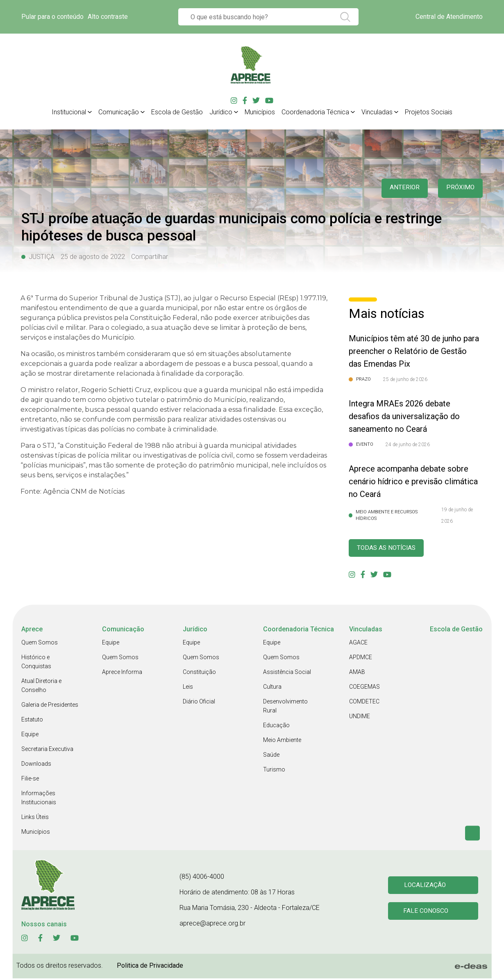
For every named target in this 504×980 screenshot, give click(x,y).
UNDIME (360, 718)
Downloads (36, 765)
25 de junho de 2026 (405, 379)
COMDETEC (364, 703)
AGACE (358, 644)
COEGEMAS (364, 688)
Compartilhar (150, 257)
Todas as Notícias (391, 549)
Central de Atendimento (449, 17)
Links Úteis (35, 819)
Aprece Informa (122, 674)
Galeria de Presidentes (50, 706)
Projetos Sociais (429, 112)
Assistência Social (287, 674)
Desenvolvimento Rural (285, 708)
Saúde (271, 756)
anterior (399, 188)
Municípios (260, 112)
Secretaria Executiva (47, 751)
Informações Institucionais (39, 799)
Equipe (30, 736)
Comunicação (119, 112)
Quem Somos (40, 644)
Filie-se (30, 780)
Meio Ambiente (282, 742)
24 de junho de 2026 (408, 445)
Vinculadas (377, 112)
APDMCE (361, 659)
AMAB (357, 674)
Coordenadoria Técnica (315, 112)
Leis (188, 688)
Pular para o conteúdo (52, 17)
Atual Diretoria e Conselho (41, 687)
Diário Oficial (199, 703)
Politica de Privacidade (150, 967)
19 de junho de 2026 (457, 515)
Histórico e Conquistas (36, 663)
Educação (276, 727)
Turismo (274, 771)
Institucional (69, 112)
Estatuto (32, 721)
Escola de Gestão (177, 112)
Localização (426, 886)
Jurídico (221, 112)
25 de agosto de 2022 (93, 257)
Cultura (272, 688)
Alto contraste (108, 17)
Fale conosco (427, 913)
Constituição (199, 674)
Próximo (459, 188)
